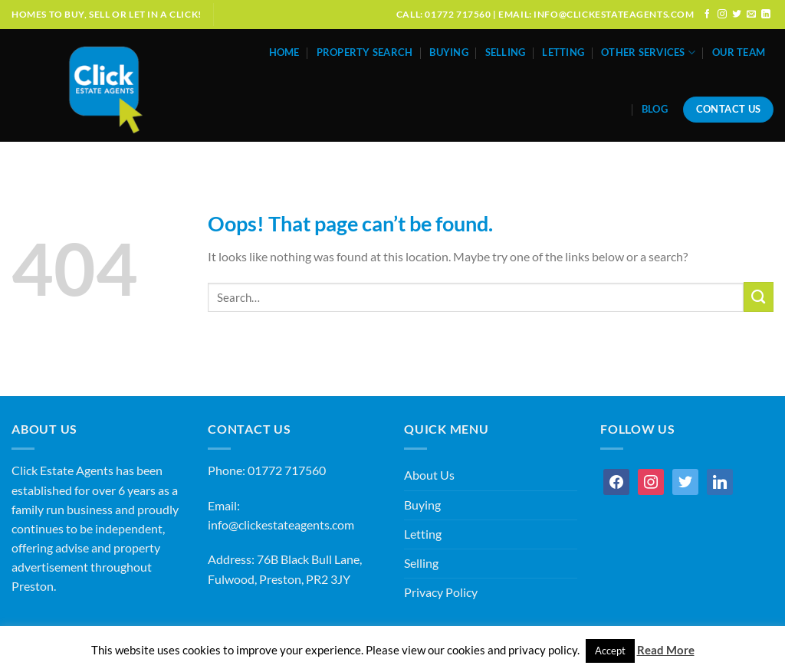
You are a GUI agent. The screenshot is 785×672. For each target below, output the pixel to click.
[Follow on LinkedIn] (766, 14)
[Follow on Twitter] (737, 14)
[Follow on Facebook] (708, 14)
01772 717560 (287, 470)
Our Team (739, 52)
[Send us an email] (751, 14)
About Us (429, 475)
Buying (449, 52)
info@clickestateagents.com (281, 525)
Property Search (365, 52)
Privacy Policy (441, 592)
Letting (563, 52)
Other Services (648, 52)
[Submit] (759, 297)
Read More (666, 650)
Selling (506, 52)
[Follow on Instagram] (722, 14)
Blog (655, 109)
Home (284, 52)
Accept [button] (610, 651)
